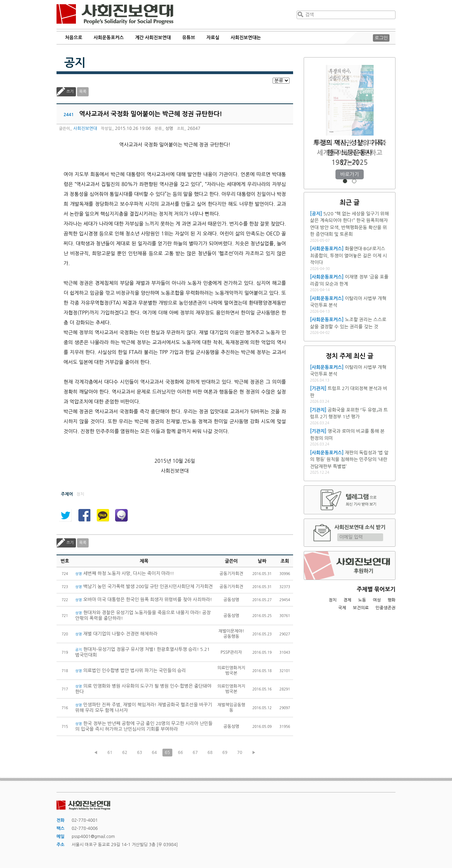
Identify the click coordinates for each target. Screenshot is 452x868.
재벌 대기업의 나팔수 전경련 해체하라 (116, 634)
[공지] (316, 214)
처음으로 (74, 38)
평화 (391, 600)
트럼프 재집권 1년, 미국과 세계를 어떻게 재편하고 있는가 (349, 153)
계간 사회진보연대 (153, 38)
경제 (347, 600)
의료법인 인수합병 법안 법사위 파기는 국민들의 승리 (131, 671)
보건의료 (361, 608)
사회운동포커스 (109, 38)
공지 (75, 63)
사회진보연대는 (246, 38)
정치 (332, 600)
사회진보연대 (115, 14)
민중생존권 (386, 608)
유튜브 (189, 38)
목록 (83, 92)
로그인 (381, 38)
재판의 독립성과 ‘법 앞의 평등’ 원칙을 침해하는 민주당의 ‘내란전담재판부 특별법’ (349, 460)
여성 (377, 600)
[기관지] (318, 388)
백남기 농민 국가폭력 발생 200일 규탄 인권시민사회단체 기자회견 (144, 586)
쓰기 (70, 92)
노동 (362, 600)
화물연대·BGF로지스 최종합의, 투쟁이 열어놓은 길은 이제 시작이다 (349, 256)
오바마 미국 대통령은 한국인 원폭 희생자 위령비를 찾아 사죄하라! (144, 600)
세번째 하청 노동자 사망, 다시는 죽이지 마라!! (125, 573)
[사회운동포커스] (327, 249)
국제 (342, 608)
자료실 (213, 38)
